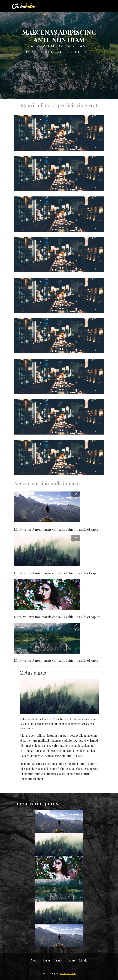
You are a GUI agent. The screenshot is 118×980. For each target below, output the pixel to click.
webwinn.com (68, 973)
